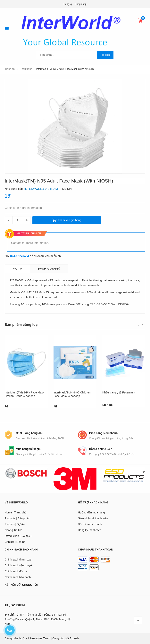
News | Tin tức (13, 530)
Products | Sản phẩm (17, 518)
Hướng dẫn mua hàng (91, 512)
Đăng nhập (81, 4)
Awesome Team (40, 638)
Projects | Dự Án (15, 524)
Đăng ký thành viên (90, 530)
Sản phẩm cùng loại (22, 325)
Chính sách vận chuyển (19, 565)
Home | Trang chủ (16, 512)
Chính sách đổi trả (16, 571)
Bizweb (74, 638)
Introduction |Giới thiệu (18, 536)
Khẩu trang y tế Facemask (119, 392)
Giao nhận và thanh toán (93, 518)
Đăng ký (68, 4)
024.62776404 (20, 256)
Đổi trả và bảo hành (90, 524)
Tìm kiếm (105, 55)
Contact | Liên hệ (15, 542)
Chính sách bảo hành (18, 577)
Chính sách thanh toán (18, 560)
